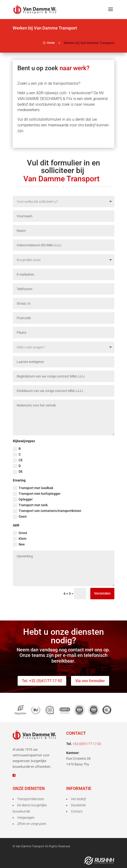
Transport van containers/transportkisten (47, 511)
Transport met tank (30, 505)
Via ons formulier (90, 681)
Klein (20, 539)
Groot (20, 533)
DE (18, 472)
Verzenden (102, 593)
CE (18, 460)
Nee (19, 545)
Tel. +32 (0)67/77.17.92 (42, 681)
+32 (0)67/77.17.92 (87, 744)
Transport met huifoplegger (37, 494)
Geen (20, 517)
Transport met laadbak (33, 488)
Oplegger (23, 500)
